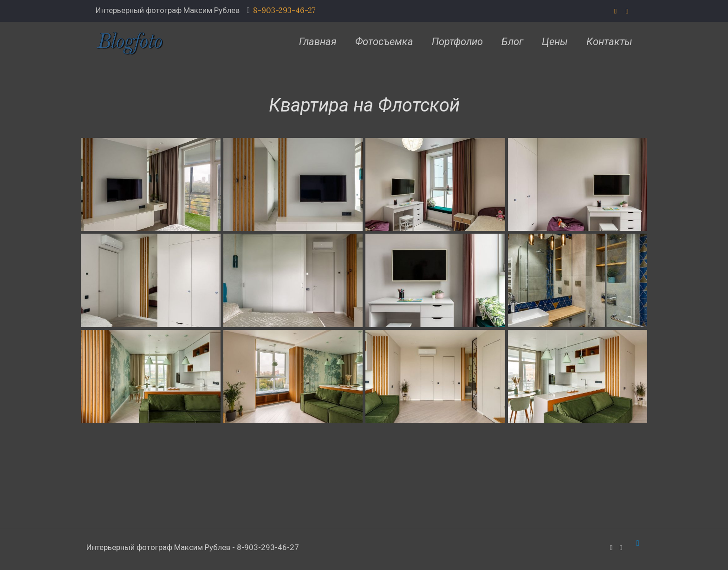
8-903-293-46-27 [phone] (284, 10)
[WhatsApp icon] (615, 11)
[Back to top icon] (638, 543)
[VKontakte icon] (627, 11)
